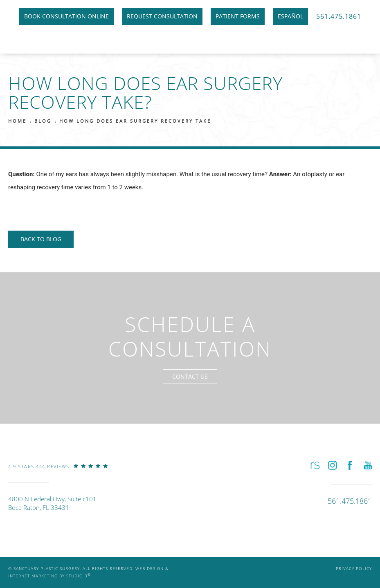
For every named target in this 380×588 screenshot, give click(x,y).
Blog (43, 121)
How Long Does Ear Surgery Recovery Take (135, 121)
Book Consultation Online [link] (66, 16)
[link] (58, 472)
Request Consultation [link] (162, 16)
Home (17, 121)
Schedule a (190, 337)
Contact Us (190, 376)
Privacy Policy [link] (354, 569)
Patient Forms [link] (238, 16)
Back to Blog (41, 239)
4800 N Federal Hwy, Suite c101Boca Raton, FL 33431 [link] (52, 503)
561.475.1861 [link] (339, 16)
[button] (314, 466)
